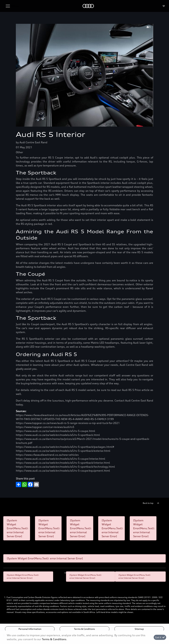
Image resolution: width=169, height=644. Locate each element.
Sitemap (139, 629)
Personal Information (30, 629)
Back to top (148, 503)
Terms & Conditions (84, 629)
